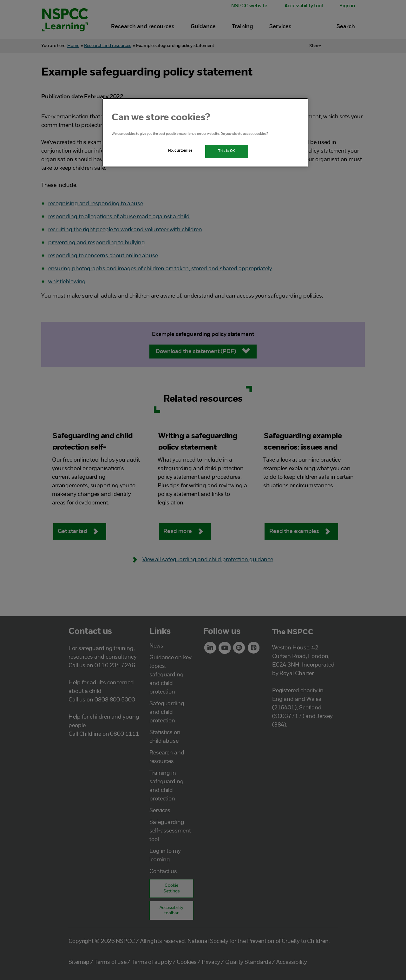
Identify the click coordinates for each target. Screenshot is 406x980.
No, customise (180, 151)
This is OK (227, 151)
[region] (205, 133)
